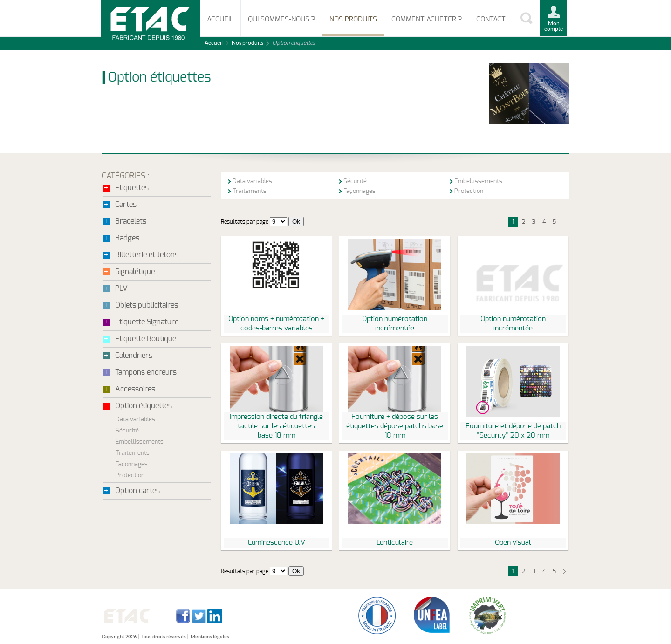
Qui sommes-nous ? (281, 19)
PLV (121, 288)
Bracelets (131, 221)
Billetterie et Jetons (147, 255)
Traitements (133, 453)
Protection (130, 476)
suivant (564, 222)
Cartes (126, 205)
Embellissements (140, 442)
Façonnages (132, 464)
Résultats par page (245, 222)
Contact (491, 19)
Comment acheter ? (427, 19)
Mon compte (554, 26)
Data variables (135, 420)
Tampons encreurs (146, 372)
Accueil (220, 19)
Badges (127, 238)
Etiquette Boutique (146, 339)
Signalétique (135, 272)
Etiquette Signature (147, 322)
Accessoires (135, 389)
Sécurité (127, 431)
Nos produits (353, 19)
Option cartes (137, 491)
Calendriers (134, 356)
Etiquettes (132, 188)
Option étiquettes (144, 406)
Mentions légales (210, 637)
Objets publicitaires (147, 305)
